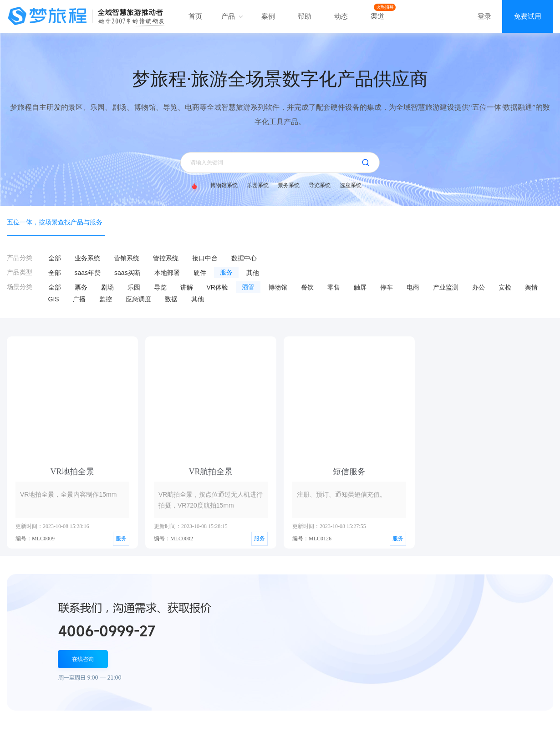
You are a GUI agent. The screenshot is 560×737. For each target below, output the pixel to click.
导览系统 (320, 185)
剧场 (107, 287)
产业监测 (446, 287)
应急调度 (138, 299)
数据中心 (244, 258)
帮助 (305, 16)
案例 (268, 16)
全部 (55, 258)
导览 (160, 287)
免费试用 (528, 16)
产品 (232, 16)
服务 (226, 272)
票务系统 (289, 185)
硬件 (200, 273)
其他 (253, 273)
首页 (195, 16)
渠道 (377, 16)
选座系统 (351, 185)
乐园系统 (258, 185)
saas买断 (127, 273)
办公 (479, 287)
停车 (387, 287)
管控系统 (166, 258)
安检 (505, 287)
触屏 (360, 287)
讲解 (187, 287)
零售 (334, 287)
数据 (171, 299)
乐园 (134, 287)
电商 (413, 287)
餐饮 (307, 287)
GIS (54, 299)
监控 (106, 299)
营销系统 (127, 258)
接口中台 (205, 258)
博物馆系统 (224, 185)
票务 (81, 287)
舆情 (531, 287)
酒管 (248, 287)
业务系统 (87, 258)
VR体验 (217, 287)
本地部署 (167, 273)
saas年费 (88, 273)
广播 (79, 299)
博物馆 (278, 287)
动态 (341, 16)
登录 (484, 16)
